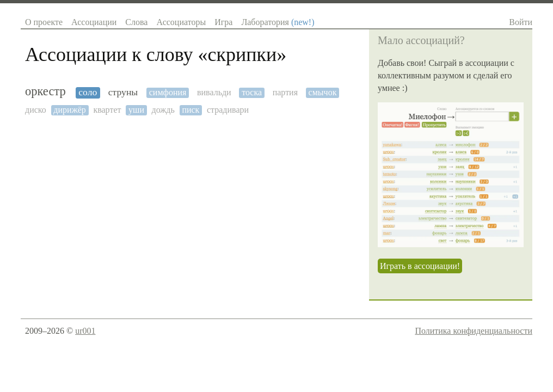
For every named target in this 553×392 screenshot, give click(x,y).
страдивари (228, 110)
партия (285, 92)
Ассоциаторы (181, 22)
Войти (521, 22)
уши (136, 110)
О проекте (44, 22)
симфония (168, 92)
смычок (323, 92)
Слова (136, 22)
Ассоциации (94, 22)
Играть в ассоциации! (420, 266)
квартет (107, 110)
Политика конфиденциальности (474, 331)
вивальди (214, 92)
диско (36, 110)
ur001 (85, 331)
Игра (223, 22)
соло (88, 92)
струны (123, 92)
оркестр (45, 91)
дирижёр (69, 110)
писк (191, 110)
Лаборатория (278, 22)
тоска (252, 92)
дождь (163, 110)
